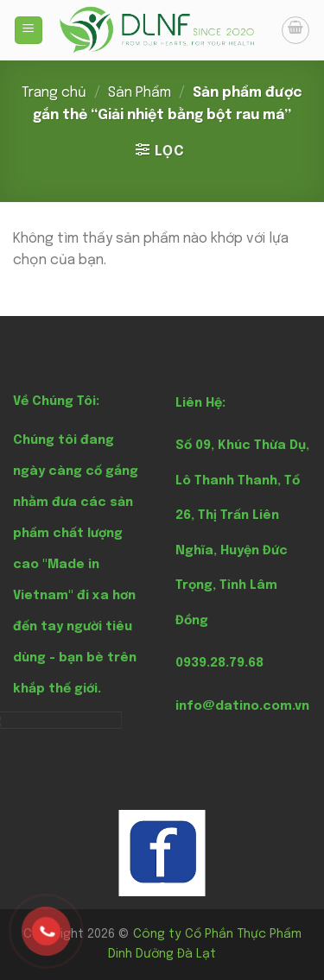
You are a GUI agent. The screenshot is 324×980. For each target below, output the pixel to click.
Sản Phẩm (140, 93)
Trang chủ (54, 93)
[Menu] (29, 31)
